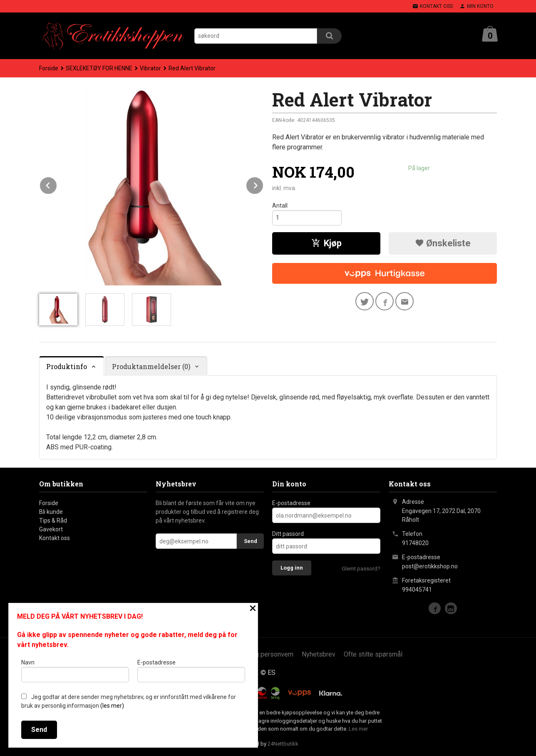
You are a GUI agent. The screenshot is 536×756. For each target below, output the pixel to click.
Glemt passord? (361, 569)
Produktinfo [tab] (67, 366)
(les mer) (112, 706)
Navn (75, 671)
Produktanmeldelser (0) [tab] (151, 366)
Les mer (358, 729)
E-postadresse (291, 503)
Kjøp (326, 243)
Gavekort (51, 529)
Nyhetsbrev (319, 654)
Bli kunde (51, 512)
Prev (57, 184)
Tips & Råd (53, 521)
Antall (280, 206)
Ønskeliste (443, 243)
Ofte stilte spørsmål (373, 654)
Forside (49, 68)
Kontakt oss (55, 538)
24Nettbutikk (283, 744)
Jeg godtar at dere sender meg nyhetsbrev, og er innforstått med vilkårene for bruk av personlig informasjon (129, 701)
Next (263, 184)
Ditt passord (288, 534)
